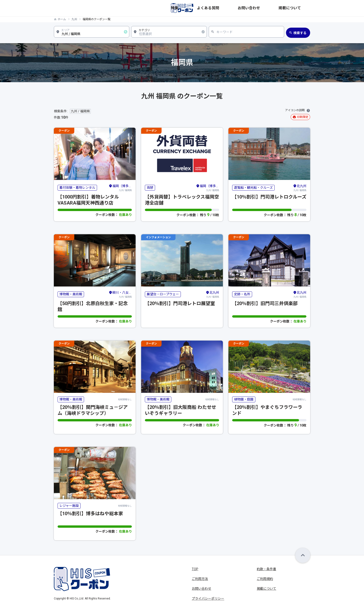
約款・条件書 (266, 569)
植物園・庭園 (244, 399)
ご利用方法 (200, 579)
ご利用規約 (265, 579)
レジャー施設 (69, 506)
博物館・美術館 (71, 294)
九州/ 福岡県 (120, 188)
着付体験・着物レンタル (77, 188)
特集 (232, 8)
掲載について (300, 8)
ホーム (62, 19)
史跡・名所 (242, 294)
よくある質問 (250, 8)
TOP (195, 569)
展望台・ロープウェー (163, 294)
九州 (74, 19)
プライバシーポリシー (208, 599)
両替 (150, 188)
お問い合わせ (275, 8)
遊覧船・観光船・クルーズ (253, 188)
